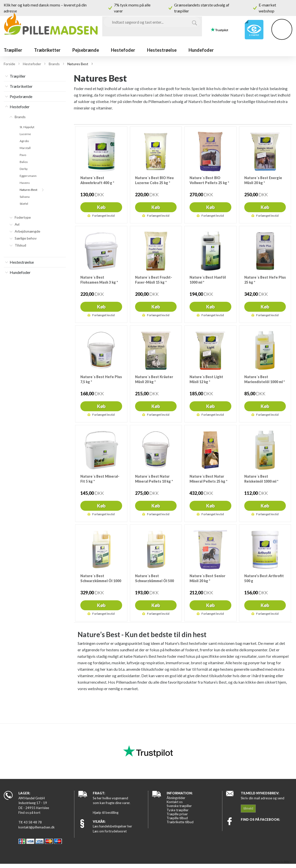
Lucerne (25, 134)
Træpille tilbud (177, 818)
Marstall (25, 148)
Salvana (25, 197)
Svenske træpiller (179, 806)
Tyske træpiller (178, 810)
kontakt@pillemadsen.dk (37, 827)
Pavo (23, 155)
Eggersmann (28, 176)
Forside (9, 64)
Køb (101, 207)
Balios (24, 162)
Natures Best (28, 190)
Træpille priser (177, 814)
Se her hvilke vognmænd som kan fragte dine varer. (112, 801)
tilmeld (248, 808)
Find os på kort (29, 813)
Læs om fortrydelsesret (110, 831)
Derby (24, 169)
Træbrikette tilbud (180, 822)
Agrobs (24, 141)
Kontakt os (175, 802)
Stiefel (24, 204)
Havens (25, 183)
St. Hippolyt (27, 127)
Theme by (281, 862)
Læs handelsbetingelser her (112, 826)
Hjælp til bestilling (106, 813)
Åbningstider (176, 798)
